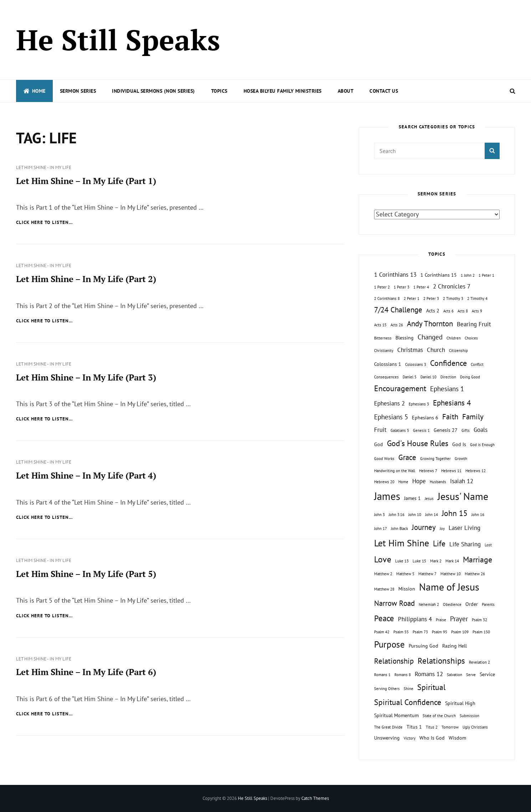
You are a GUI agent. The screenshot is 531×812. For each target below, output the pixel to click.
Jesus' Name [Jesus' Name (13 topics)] (463, 496)
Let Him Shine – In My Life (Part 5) (86, 574)
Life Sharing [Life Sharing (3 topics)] (465, 544)
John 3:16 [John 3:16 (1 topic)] (397, 515)
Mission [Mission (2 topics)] (407, 589)
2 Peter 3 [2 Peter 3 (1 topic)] (431, 298)
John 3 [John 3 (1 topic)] (379, 515)
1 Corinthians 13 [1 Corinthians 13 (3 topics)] (395, 275)
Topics (219, 91)
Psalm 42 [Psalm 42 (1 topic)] (382, 632)
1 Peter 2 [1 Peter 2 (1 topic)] (382, 287)
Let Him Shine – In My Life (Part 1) (86, 181)
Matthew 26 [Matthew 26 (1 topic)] (475, 574)
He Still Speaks (118, 40)
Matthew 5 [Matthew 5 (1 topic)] (405, 574)
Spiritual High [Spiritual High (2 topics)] (460, 703)
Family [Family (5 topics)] (473, 417)
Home (34, 91)
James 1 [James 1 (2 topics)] (412, 498)
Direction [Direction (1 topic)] (448, 377)
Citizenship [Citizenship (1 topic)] (458, 351)
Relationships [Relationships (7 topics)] (441, 660)
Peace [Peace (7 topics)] (384, 618)
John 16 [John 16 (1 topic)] (478, 515)
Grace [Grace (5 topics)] (407, 457)
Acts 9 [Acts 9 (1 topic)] (477, 311)
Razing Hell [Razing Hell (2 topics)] (455, 646)
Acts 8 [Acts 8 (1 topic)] (463, 311)
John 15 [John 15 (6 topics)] (455, 513)
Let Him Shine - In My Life (44, 167)
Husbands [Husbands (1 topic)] (438, 482)
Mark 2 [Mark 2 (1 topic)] (436, 561)
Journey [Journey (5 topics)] (424, 527)
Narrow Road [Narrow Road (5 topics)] (394, 603)
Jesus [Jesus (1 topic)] (429, 499)
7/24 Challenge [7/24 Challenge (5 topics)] (398, 310)
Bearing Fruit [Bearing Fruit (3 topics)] (474, 324)
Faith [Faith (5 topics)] (450, 417)
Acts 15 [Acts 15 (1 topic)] (380, 325)
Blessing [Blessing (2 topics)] (405, 338)
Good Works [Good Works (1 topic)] (384, 459)
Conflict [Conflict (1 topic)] (477, 364)
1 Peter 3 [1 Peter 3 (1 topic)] (402, 287)
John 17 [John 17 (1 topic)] (381, 528)
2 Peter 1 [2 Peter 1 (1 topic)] (412, 298)
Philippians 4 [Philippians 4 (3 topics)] (415, 619)
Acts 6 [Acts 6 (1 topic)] (448, 311)
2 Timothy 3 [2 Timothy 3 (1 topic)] (453, 298)
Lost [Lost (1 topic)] (488, 545)
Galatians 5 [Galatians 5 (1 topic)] (400, 430)
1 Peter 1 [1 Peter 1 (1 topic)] (486, 275)
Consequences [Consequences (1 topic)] (386, 377)
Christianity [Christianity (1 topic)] (384, 351)
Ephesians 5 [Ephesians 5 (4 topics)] (391, 417)
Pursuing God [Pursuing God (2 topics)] (423, 646)
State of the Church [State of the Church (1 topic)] (439, 716)
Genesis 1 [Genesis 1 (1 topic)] (421, 430)
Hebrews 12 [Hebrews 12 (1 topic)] (476, 471)
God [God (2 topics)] (379, 444)
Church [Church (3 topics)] (436, 350)
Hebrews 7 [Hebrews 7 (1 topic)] (428, 471)
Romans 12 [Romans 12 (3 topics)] (429, 674)
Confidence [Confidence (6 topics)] (448, 363)
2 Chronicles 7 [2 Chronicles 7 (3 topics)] (452, 286)
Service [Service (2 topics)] (487, 674)
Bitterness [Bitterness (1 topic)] (383, 338)
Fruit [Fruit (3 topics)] (380, 430)
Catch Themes (315, 798)
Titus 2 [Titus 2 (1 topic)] (432, 727)
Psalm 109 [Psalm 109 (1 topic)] (460, 632)
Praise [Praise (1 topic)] (441, 620)
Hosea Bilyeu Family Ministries (283, 91)
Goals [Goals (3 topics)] (481, 430)
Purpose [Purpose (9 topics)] (389, 644)
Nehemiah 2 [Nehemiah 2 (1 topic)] (429, 604)
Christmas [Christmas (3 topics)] (410, 350)
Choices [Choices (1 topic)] (471, 338)
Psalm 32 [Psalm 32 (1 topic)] (479, 620)
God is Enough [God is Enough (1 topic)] (482, 445)
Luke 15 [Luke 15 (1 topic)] (419, 561)
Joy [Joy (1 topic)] (442, 528)
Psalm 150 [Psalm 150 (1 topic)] (481, 632)
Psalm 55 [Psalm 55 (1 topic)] (401, 632)
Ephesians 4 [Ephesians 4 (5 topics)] (452, 403)
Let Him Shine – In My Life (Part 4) (86, 475)
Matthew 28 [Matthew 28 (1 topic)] (384, 589)
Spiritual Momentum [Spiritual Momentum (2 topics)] (396, 715)
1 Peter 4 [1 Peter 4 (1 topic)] (421, 287)
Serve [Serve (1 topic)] (471, 675)
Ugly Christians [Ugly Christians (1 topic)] (475, 727)
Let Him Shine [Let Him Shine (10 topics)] (402, 543)
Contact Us (384, 91)
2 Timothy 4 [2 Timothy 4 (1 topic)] (477, 298)
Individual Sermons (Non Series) (154, 91)
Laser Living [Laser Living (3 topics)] (464, 528)
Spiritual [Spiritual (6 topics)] (431, 687)
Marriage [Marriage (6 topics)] (478, 560)
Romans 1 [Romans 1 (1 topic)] (382, 675)
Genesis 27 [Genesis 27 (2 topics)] (446, 430)
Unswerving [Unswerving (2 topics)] (387, 738)
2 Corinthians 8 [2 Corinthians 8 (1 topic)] (387, 298)
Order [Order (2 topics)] (472, 604)
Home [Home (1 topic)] (403, 482)
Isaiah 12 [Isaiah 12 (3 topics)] (462, 481)
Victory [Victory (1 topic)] (410, 738)
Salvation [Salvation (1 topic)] (455, 675)
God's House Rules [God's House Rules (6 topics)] (418, 443)
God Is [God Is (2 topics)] (459, 444)
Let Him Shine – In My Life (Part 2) (86, 279)
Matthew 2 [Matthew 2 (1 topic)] (383, 574)
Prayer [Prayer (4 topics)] (459, 619)
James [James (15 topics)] (387, 496)
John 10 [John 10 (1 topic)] (415, 515)
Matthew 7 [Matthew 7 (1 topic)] (427, 574)
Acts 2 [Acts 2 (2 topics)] (433, 310)
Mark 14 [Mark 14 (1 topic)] (452, 561)
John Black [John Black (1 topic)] (399, 528)
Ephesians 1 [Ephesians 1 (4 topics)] (447, 389)
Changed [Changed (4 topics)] (430, 337)
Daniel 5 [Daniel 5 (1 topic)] (410, 377)
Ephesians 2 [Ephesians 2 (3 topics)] (389, 403)
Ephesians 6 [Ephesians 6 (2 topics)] (425, 417)
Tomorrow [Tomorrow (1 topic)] (450, 727)
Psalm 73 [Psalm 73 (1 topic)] (420, 632)
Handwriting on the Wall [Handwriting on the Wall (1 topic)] (395, 471)
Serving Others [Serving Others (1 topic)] (387, 689)
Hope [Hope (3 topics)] (419, 481)
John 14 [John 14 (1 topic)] (432, 515)
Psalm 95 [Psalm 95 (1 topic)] (440, 632)
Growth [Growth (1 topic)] (461, 459)
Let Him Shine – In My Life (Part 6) (86, 672)
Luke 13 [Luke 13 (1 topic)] (402, 561)
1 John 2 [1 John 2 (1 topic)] (468, 275)
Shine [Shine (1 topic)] (409, 689)
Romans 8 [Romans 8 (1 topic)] (403, 675)
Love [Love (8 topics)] (383, 559)
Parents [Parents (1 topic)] (488, 604)
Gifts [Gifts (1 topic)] (466, 430)
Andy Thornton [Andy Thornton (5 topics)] (430, 324)
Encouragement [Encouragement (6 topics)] (400, 388)
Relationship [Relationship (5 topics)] (394, 661)
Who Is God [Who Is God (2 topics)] (432, 738)
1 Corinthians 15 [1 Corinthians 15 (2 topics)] (439, 275)
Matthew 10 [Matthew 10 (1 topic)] (451, 574)
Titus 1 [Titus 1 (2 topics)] (414, 727)
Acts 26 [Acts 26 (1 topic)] (397, 325)
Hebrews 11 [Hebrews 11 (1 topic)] (451, 471)
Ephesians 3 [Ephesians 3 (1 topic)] (419, 404)
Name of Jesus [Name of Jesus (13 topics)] (449, 587)
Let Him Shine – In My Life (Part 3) (86, 377)
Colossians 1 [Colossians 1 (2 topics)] (388, 364)
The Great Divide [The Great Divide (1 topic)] (388, 727)
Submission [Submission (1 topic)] (469, 716)
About (346, 91)
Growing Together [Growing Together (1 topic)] (435, 459)
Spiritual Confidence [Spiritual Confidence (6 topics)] (408, 702)
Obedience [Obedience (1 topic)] (452, 604)
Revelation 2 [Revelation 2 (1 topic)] (479, 662)
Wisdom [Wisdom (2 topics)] (457, 738)
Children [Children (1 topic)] (454, 338)
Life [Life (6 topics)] (439, 543)
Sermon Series (78, 91)
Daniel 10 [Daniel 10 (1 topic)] (428, 377)
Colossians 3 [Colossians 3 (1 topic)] (416, 364)
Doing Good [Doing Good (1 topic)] (470, 377)
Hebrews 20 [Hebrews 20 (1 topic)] (384, 482)
